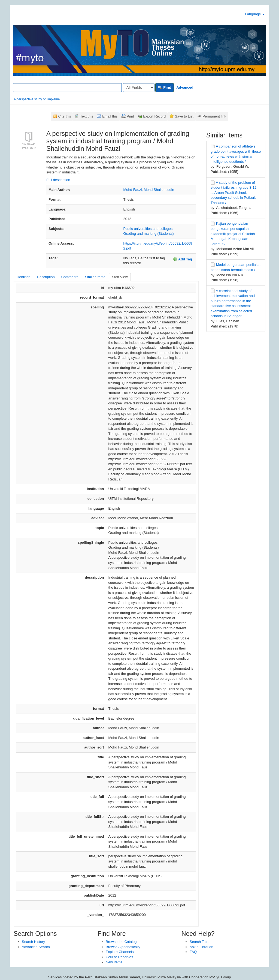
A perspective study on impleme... (38, 99)
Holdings (24, 277)
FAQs (194, 952)
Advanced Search (36, 947)
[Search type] (139, 88)
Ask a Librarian (201, 947)
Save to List (184, 116)
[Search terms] (67, 88)
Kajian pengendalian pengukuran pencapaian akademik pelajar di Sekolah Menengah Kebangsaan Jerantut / (233, 234)
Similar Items (95, 277)
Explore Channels (120, 952)
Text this (87, 116)
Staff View (120, 277)
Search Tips (199, 942)
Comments (70, 277)
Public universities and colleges (148, 229)
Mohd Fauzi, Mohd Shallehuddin (149, 190)
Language (255, 14)
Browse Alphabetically (123, 947)
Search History (33, 942)
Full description (58, 180)
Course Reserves (119, 957)
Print (130, 116)
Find (164, 88)
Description (46, 277)
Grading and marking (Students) (149, 234)
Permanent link (214, 116)
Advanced (185, 87)
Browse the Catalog (121, 942)
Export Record (154, 116)
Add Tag (183, 259)
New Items (114, 962)
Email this (110, 116)
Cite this (65, 116)
